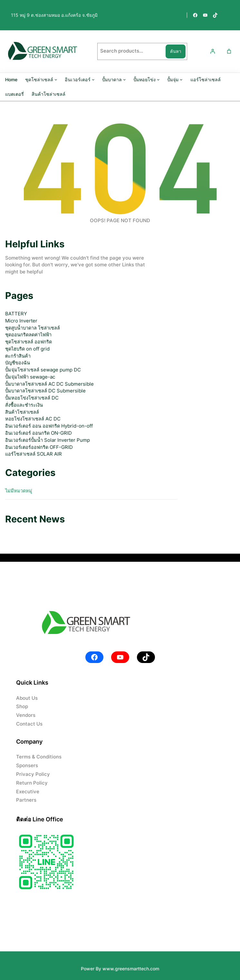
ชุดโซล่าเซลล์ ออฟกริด (29, 342)
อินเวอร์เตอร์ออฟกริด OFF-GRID (39, 447)
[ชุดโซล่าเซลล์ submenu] (56, 79)
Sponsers (27, 766)
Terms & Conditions (39, 757)
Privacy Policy (33, 774)
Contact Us (29, 724)
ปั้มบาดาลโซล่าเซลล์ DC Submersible (45, 391)
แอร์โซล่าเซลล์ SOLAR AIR (34, 454)
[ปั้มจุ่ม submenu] (181, 79)
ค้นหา (176, 51)
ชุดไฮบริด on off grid (27, 349)
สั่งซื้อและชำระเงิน (24, 405)
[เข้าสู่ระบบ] (212, 51)
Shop (22, 707)
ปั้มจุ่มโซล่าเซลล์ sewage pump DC (43, 370)
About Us (27, 698)
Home (11, 79)
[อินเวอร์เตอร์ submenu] (93, 79)
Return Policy (32, 783)
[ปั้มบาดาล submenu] (125, 79)
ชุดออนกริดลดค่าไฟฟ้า (28, 335)
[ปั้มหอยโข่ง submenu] (158, 79)
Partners (26, 800)
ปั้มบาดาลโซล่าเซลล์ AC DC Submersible (49, 384)
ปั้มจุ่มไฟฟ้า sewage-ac (30, 377)
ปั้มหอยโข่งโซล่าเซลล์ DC (32, 398)
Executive (28, 792)
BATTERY (16, 314)
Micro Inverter (21, 321)
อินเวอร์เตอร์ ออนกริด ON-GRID (38, 433)
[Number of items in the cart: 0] (229, 51)
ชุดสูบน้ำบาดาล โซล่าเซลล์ (33, 328)
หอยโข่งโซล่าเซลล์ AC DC (33, 419)
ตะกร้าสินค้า (18, 356)
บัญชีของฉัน (18, 363)
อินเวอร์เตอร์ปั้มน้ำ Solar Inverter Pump (48, 440)
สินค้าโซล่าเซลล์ (22, 412)
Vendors (26, 715)
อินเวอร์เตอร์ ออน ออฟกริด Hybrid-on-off (49, 426)
